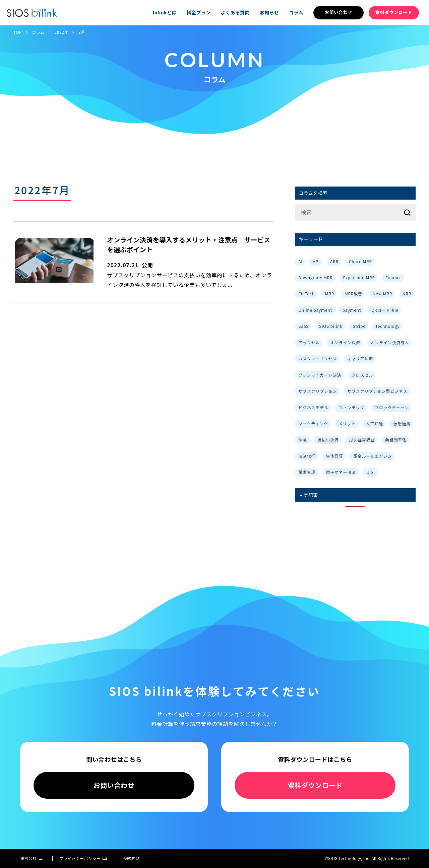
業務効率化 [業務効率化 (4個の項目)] (396, 440)
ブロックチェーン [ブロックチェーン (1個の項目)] (392, 407)
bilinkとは (165, 12)
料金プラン (198, 12)
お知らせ (269, 12)
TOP (18, 32)
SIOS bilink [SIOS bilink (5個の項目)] (331, 326)
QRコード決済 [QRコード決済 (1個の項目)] (385, 310)
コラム (296, 12)
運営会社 (32, 858)
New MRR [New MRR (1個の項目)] (382, 294)
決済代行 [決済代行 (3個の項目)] (307, 456)
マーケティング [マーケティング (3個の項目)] (313, 423)
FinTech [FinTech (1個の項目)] (307, 294)
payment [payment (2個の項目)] (352, 310)
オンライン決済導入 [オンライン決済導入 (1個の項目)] (390, 342)
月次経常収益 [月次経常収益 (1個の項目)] (362, 440)
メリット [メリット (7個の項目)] (347, 423)
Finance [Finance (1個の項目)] (394, 277)
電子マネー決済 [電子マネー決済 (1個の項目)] (341, 472)
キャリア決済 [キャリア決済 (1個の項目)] (360, 358)
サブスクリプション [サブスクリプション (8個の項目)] (318, 391)
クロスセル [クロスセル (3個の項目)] (362, 375)
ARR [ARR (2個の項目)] (334, 261)
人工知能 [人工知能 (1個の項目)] (375, 423)
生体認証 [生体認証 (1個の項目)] (334, 456)
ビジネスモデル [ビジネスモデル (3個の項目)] (313, 407)
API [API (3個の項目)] (316, 261)
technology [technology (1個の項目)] (388, 326)
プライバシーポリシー (83, 858)
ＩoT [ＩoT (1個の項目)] (371, 472)
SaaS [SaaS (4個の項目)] (303, 326)
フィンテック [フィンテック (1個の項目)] (352, 407)
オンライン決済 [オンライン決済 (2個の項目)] (345, 342)
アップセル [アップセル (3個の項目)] (309, 342)
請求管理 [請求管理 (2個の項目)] (307, 472)
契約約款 (131, 858)
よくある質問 (235, 12)
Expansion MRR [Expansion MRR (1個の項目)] (359, 277)
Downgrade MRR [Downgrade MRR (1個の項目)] (315, 277)
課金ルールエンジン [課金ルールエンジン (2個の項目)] (373, 456)
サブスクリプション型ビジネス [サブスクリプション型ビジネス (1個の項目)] (377, 391)
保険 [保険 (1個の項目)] (303, 440)
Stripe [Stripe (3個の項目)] (359, 326)
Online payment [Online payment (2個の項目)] (315, 310)
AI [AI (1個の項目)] (300, 261)
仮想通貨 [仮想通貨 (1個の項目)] (402, 423)
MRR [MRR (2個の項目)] (330, 294)
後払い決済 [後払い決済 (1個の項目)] (328, 440)
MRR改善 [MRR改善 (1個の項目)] (353, 294)
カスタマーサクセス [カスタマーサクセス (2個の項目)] (318, 358)
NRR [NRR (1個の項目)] (407, 294)
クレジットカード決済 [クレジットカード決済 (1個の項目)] (320, 375)
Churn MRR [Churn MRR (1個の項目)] (360, 261)
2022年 (62, 32)
